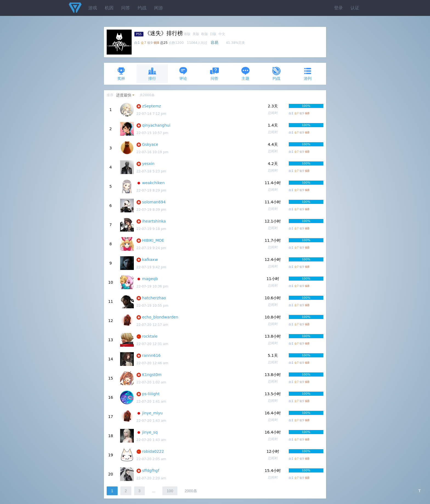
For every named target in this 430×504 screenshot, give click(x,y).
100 (170, 491)
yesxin (148, 164)
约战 (142, 8)
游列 (308, 74)
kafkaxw (150, 260)
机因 (109, 8)
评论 (183, 74)
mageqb (150, 279)
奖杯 (121, 74)
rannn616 (151, 355)
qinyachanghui (156, 125)
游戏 (93, 8)
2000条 (191, 491)
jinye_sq (150, 432)
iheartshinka (154, 221)
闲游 (159, 8)
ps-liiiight (151, 394)
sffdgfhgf (151, 471)
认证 (355, 8)
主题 (245, 74)
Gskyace (150, 144)
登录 (338, 8)
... (154, 491)
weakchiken (153, 183)
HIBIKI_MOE (153, 240)
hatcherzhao (154, 298)
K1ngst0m (152, 375)
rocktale (150, 336)
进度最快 (124, 95)
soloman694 (154, 202)
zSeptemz (152, 106)
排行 (152, 74)
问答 (126, 8)
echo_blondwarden (160, 317)
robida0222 (153, 451)
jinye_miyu (152, 413)
